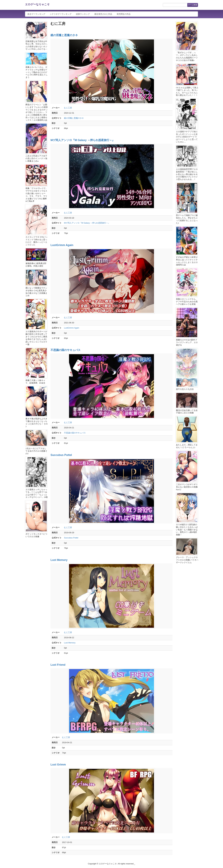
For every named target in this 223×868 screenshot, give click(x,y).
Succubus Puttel (61, 455)
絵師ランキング (83, 14)
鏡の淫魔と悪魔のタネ (64, 35)
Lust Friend (58, 665)
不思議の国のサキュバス (66, 350)
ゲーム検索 (193, 5)
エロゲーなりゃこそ (37, 4)
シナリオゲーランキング (61, 14)
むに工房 (68, 108)
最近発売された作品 (103, 14)
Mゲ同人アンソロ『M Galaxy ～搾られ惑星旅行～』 (83, 140)
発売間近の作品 (124, 14)
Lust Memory (59, 560)
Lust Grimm (58, 765)
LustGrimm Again (62, 245)
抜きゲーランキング (36, 14)
